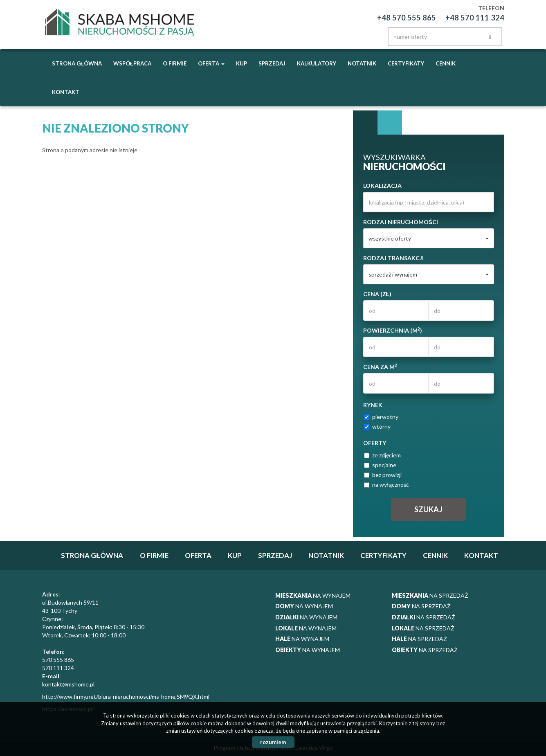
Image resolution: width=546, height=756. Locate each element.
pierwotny (381, 417)
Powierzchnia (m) (393, 330)
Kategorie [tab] (390, 123)
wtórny (377, 426)
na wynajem (313, 595)
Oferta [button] (211, 63)
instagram (354, 35)
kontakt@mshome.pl (68, 684)
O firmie (175, 63)
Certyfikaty (406, 63)
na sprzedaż (430, 595)
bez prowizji (383, 475)
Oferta (198, 555)
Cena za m (380, 367)
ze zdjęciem (382, 455)
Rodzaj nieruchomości (401, 222)
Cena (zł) (377, 294)
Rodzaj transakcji (393, 258)
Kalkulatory (317, 63)
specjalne (380, 465)
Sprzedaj (272, 63)
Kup (242, 63)
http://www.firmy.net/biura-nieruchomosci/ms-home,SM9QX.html (126, 696)
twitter (371, 35)
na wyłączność (386, 485)
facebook (337, 35)
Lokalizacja (382, 186)
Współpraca (132, 63)
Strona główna (77, 63)
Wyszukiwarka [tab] (365, 123)
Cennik (446, 63)
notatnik (362, 63)
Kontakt (66, 92)
